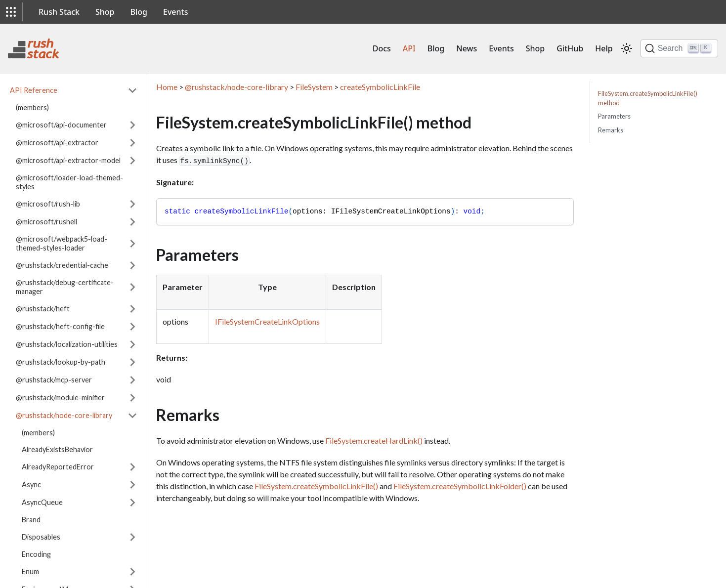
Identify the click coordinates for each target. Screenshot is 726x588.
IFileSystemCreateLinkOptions (267, 321)
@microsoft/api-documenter (61, 125)
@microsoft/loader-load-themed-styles (69, 182)
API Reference (34, 90)
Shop (105, 12)
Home (167, 87)
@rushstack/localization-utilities (67, 344)
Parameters (614, 116)
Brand (31, 520)
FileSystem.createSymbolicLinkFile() (316, 486)
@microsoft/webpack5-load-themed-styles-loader (62, 243)
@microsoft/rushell (46, 222)
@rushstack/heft (43, 309)
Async (31, 484)
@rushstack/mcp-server (54, 380)
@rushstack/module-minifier (60, 398)
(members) (32, 107)
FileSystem (314, 87)
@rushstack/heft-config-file (60, 326)
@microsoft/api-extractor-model (68, 160)
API (409, 48)
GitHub (570, 48)
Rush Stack (59, 12)
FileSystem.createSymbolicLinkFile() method (648, 98)
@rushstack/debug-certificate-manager (65, 287)
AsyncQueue (42, 502)
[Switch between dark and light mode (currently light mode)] (627, 48)
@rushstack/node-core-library (64, 415)
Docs (382, 48)
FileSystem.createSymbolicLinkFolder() (460, 486)
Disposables (41, 537)
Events (175, 12)
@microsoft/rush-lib (48, 204)
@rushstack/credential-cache (62, 265)
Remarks (611, 130)
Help (604, 48)
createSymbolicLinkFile (380, 87)
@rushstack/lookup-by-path (61, 362)
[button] (11, 12)
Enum (30, 571)
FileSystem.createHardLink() (374, 441)
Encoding (36, 554)
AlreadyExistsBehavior (57, 449)
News (467, 48)
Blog (139, 12)
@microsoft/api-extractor (57, 143)
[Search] (679, 48)
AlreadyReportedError (58, 467)
